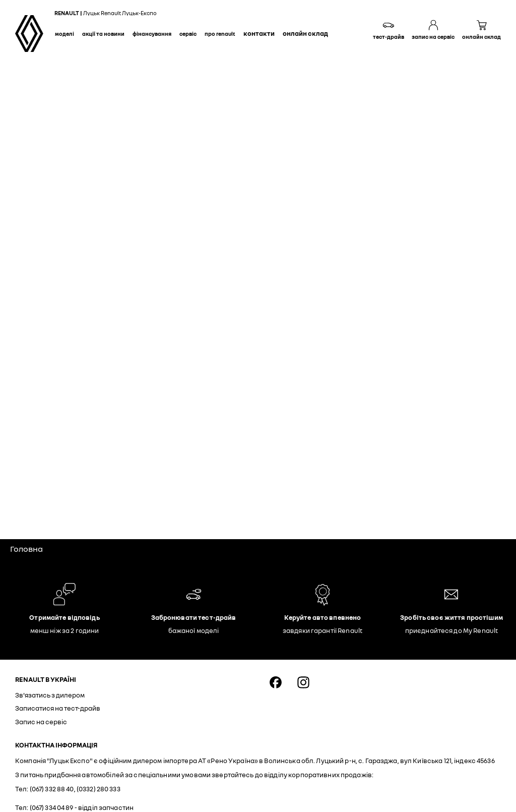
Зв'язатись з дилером (50, 695)
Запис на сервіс (41, 722)
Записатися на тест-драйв (58, 708)
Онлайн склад (305, 33)
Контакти (259, 33)
